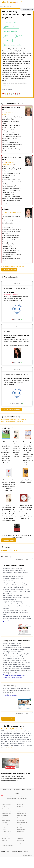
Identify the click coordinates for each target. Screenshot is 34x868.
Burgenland (11, 796)
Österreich (4, 796)
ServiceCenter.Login (7, 790)
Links (6, 557)
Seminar (17, 283)
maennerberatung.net (22, 822)
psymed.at (20, 834)
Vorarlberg (22, 798)
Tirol (18, 798)
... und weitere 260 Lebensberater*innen (13, 266)
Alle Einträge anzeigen (9, 270)
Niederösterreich (22, 796)
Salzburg (9, 798)
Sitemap (23, 790)
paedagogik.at (21, 827)
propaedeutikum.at (6, 832)
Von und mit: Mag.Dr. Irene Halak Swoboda (16, 345)
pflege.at (4, 829)
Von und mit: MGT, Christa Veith (13, 301)
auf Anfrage (7, 331)
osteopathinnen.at (6, 827)
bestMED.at (4, 807)
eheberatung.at (5, 809)
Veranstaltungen (10, 277)
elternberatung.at (21, 809)
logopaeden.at (5, 822)
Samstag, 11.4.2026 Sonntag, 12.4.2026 (16, 374)
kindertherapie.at (6, 818)
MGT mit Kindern (9, 292)
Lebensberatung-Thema (10, 13)
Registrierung (17, 790)
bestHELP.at (20, 804)
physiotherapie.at (21, 829)
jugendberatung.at (22, 816)
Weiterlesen (9, 748)
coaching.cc (20, 807)
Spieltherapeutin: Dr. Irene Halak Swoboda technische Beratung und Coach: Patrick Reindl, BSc (17, 341)
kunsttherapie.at (21, 818)
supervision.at (21, 841)
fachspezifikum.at (21, 811)
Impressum (26, 851)
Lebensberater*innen (12, 104)
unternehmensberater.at (7, 845)
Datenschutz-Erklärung (17, 851)
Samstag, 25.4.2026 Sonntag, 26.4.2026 (16, 288)
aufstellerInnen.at (6, 802)
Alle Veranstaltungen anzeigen (12, 410)
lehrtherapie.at (21, 820)
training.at (20, 843)
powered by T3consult (28, 856)
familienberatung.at (6, 813)
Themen (5, 6)
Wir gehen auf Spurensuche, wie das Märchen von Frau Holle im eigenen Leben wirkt (16, 382)
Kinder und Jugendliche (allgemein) (17, 16)
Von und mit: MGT (9, 385)
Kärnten (16, 796)
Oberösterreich (30, 796)
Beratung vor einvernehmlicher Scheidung (14, 420)
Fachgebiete (10, 6)
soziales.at (4, 841)
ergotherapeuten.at (6, 811)
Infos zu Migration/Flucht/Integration (12, 422)
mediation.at (5, 825)
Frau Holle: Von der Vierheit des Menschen (16, 378)
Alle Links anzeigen (8, 719)
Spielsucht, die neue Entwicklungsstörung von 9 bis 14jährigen (16, 336)
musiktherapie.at (21, 825)
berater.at (20, 802)
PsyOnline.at (5, 836)
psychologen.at (21, 832)
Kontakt (17, 793)
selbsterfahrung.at (6, 838)
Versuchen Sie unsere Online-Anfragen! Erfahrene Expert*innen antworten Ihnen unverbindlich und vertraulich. (17, 777)
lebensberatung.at (6, 820)
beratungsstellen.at (6, 804)
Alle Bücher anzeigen (9, 540)
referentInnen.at (21, 836)
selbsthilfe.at (20, 838)
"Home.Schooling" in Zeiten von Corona (13, 729)
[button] (32, 2)
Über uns (29, 790)
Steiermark (14, 798)
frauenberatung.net (22, 813)
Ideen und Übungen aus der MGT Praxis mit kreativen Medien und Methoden (16, 298)
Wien (26, 798)
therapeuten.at (5, 843)
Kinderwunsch (9, 550)
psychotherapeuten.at (7, 834)
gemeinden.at (5, 816)
